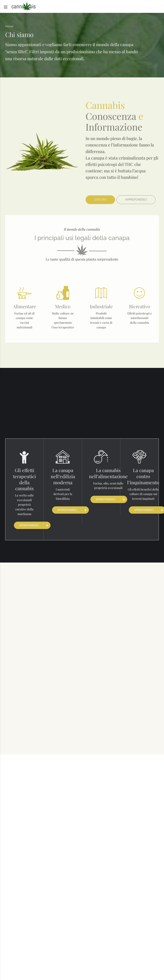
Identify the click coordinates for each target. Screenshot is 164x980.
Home (9, 26)
